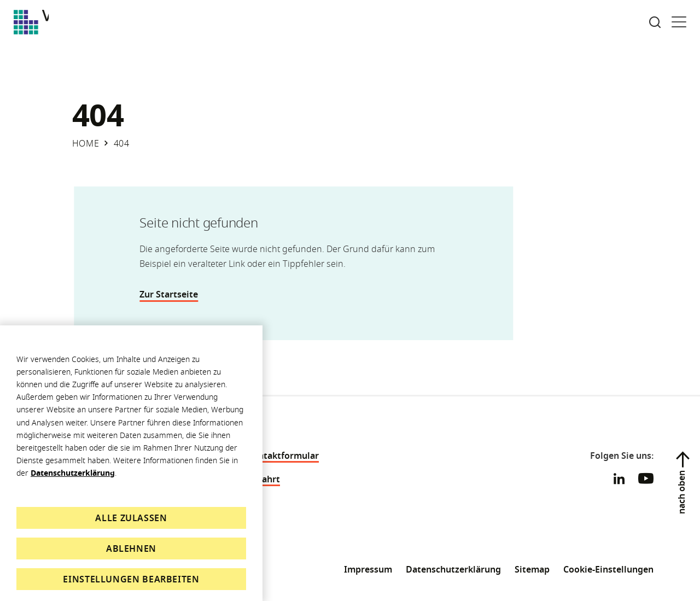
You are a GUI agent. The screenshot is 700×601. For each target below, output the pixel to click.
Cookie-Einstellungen (608, 569)
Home (86, 143)
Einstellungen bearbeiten (131, 579)
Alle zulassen (131, 518)
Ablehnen (131, 549)
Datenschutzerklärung (73, 473)
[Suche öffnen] (655, 22)
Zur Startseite (173, 294)
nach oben (681, 492)
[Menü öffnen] (679, 22)
